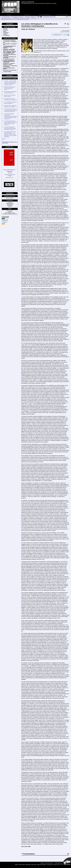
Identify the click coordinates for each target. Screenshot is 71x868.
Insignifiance (6, 33)
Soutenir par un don (67, 862)
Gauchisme (6, 30)
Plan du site (22, 865)
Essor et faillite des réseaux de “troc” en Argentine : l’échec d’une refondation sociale (10, 52)
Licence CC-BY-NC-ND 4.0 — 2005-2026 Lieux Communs (54, 863)
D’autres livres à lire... (10, 178)
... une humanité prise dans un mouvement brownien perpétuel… (10, 47)
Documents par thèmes (62, 15)
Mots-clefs (28, 865)
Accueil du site (6, 17)
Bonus (4, 139)
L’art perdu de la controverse (9, 40)
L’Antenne (5, 34)
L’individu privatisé (7, 72)
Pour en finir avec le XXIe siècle (10, 70)
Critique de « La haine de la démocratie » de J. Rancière (9, 50)
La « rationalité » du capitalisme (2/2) (10, 42)
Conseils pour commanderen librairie (10, 175)
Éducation (5, 29)
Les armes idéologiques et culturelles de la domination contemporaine (19, 19)
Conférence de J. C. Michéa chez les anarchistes (10, 66)
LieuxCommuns (66, 32)
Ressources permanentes (44, 15)
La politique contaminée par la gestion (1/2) (10, 57)
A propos (9, 15)
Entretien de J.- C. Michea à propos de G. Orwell (9, 64)
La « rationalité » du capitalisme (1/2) (10, 44)
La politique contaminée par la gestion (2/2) (10, 55)
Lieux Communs (28, 2)
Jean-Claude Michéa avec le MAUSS (9, 68)
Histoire (5, 31)
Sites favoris (50, 865)
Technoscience (6, 35)
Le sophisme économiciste (9, 59)
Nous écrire (56, 865)
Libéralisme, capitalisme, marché (21, 18)
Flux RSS (34, 865)
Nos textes (27, 15)
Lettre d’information (41, 865)
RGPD (17, 865)
